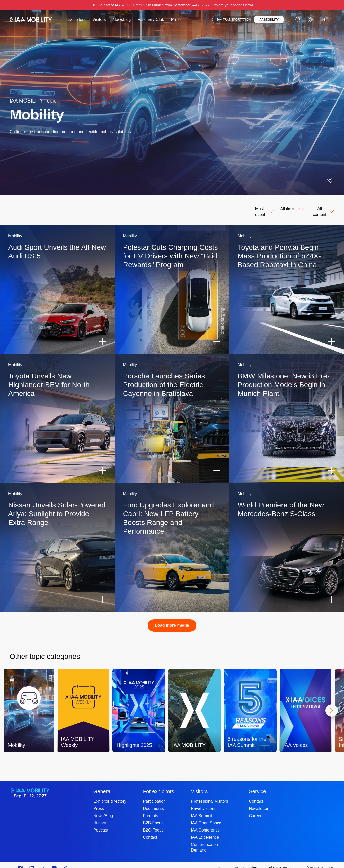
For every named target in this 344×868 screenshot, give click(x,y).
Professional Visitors (210, 796)
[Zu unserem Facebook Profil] (20, 862)
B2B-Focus (153, 817)
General (103, 786)
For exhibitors (159, 786)
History (100, 817)
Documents (153, 803)
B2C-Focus (153, 824)
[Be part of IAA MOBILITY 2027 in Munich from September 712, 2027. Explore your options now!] (172, 5)
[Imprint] (217, 862)
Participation (154, 796)
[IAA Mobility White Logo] (31, 20)
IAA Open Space (206, 817)
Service (258, 786)
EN (325, 20)
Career (255, 810)
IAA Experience (205, 832)
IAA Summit (202, 810)
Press (176, 19)
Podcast (101, 824)
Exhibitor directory (110, 796)
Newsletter (259, 803)
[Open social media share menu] (329, 180)
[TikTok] (66, 862)
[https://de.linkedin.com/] (32, 862)
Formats (151, 810)
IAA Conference (205, 824)
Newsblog (122, 19)
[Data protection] (245, 862)
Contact (150, 832)
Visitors (99, 19)
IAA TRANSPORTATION (234, 20)
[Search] (298, 20)
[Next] (332, 705)
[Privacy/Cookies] (280, 862)
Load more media (172, 620)
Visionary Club (151, 19)
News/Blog (103, 810)
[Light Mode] (310, 20)
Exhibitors (76, 19)
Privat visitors (203, 803)
